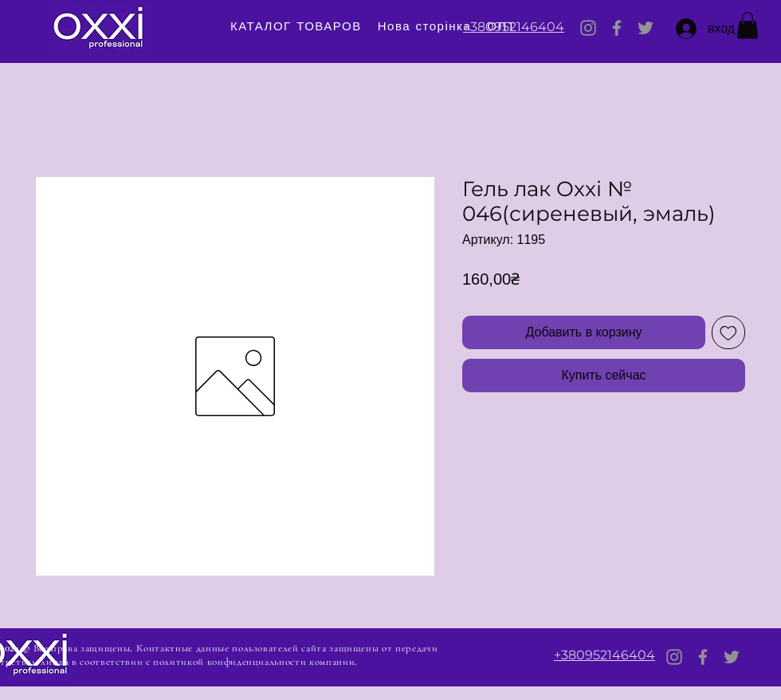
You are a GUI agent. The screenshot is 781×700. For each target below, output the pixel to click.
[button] (748, 25)
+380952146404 (514, 27)
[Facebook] (617, 28)
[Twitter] (646, 28)
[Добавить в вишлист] (728, 332)
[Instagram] (588, 28)
